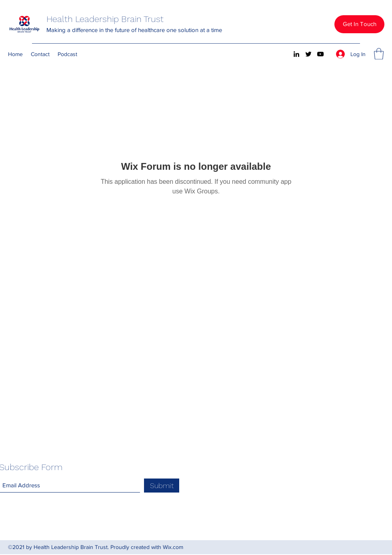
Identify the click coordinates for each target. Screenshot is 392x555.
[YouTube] (320, 54)
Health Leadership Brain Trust (105, 19)
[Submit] (162, 486)
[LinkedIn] (296, 54)
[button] (359, 24)
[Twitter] (308, 54)
